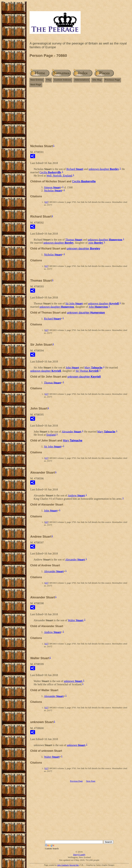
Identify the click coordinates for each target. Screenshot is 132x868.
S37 (46, 202)
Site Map (97, 80)
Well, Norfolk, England (59, 176)
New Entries (37, 80)
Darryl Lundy (79, 855)
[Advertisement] (79, 117)
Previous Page (112, 80)
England (51, 435)
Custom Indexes (63, 80)
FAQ (49, 80)
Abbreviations (82, 80)
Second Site (74, 865)
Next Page (36, 85)
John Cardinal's (63, 865)
